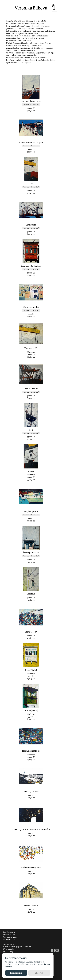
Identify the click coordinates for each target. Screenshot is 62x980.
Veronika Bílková (31, 8)
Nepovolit (39, 973)
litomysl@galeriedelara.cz (20, 947)
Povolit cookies (16, 973)
